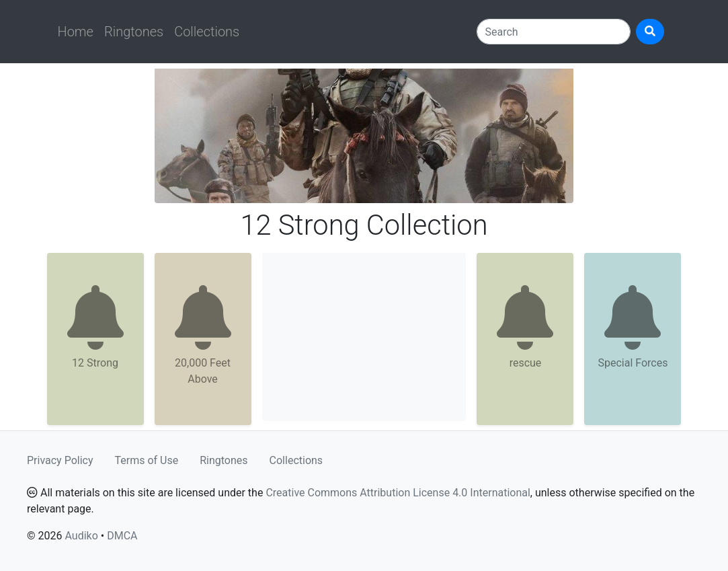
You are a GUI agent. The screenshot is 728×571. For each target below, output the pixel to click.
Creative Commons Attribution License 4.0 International (398, 493)
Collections (207, 32)
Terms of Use (147, 460)
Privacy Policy (60, 460)
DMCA (122, 536)
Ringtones (134, 32)
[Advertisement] (364, 337)
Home (76, 32)
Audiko (81, 536)
